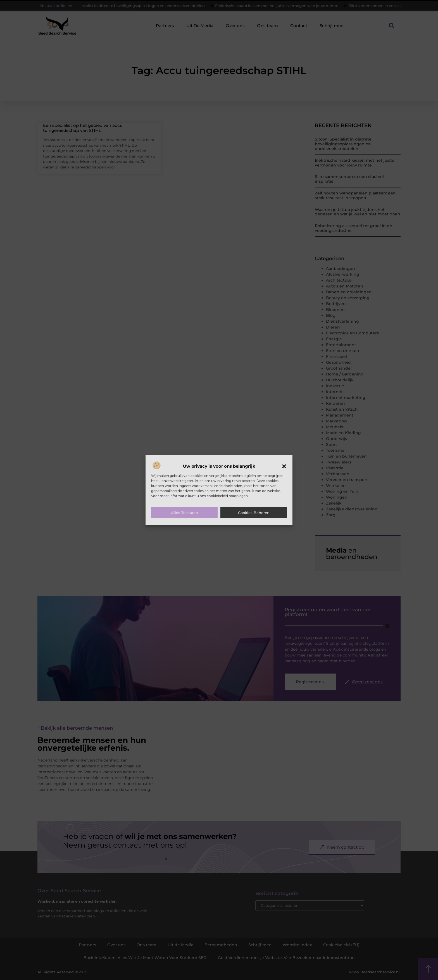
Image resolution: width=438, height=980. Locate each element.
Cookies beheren (254, 513)
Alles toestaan (185, 513)
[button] (284, 466)
